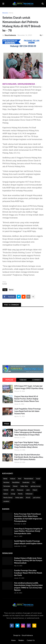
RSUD (28, 498)
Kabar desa (24, 486)
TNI (34, 482)
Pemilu (20, 494)
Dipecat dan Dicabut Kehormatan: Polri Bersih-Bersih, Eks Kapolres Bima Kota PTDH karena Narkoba (29, 457)
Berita (11, 13)
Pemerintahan (29, 479)
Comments (37, 380)
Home (13, 640)
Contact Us (31, 640)
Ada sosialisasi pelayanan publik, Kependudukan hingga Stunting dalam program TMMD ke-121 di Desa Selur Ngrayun (28, 586)
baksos (6, 494)
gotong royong (36, 486)
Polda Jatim (19, 498)
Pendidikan (16, 482)
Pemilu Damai (8, 498)
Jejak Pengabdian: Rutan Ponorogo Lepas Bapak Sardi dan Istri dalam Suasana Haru (28, 411)
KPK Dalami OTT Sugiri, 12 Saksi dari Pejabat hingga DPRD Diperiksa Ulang (29, 387)
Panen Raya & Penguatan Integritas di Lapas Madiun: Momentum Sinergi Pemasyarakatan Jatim (28, 531)
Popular (9, 380)
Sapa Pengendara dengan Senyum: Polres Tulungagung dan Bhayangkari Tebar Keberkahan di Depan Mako (28, 432)
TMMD (6, 490)
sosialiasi (6, 501)
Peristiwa (6, 482)
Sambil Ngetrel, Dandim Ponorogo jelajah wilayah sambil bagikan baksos (28, 542)
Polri (20, 479)
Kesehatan (26, 482)
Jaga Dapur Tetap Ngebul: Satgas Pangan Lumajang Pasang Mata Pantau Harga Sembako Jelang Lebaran (29, 445)
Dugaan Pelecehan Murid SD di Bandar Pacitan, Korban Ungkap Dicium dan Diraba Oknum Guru (27, 399)
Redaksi (21, 640)
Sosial (38, 479)
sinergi (13, 494)
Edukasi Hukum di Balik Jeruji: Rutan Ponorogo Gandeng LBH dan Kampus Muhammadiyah (28, 560)
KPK (13, 490)
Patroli (35, 490)
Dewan (15, 486)
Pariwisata (7, 486)
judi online (37, 498)
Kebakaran (29, 494)
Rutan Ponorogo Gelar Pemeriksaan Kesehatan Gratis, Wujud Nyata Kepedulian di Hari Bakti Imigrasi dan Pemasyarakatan (28, 517)
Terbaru (23, 380)
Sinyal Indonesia (27, 635)
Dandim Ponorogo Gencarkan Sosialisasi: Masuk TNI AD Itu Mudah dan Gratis (28, 573)
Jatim (28, 490)
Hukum (13, 479)
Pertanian (20, 490)
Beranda (5, 13)
